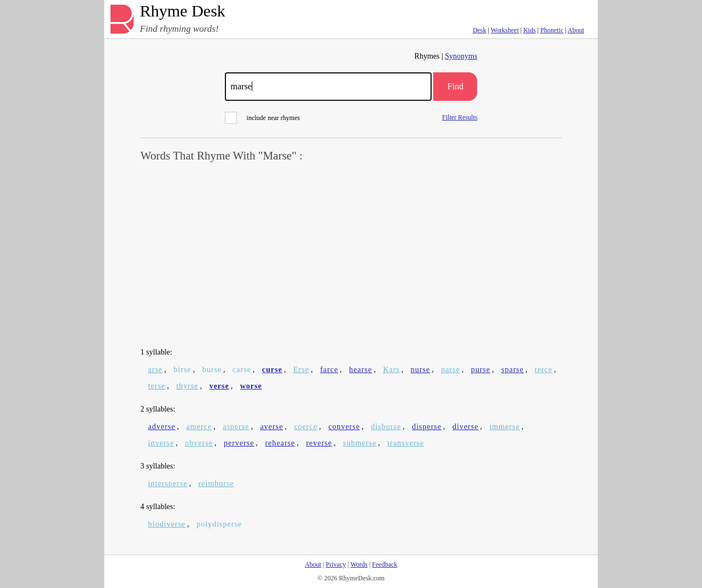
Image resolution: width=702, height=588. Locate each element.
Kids (530, 30)
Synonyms (461, 56)
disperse (427, 427)
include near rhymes (262, 118)
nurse (420, 370)
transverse (406, 443)
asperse (236, 427)
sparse (513, 370)
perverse (239, 443)
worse (251, 386)
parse (451, 370)
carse (242, 370)
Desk (480, 30)
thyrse (187, 386)
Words (359, 564)
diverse (465, 427)
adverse (162, 427)
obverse (199, 443)
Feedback (384, 564)
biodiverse (167, 524)
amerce (199, 427)
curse (272, 370)
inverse (161, 443)
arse (155, 370)
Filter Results (460, 117)
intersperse (168, 484)
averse (271, 427)
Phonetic (552, 30)
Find (455, 86)
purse (481, 370)
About (576, 30)
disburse (386, 427)
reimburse (216, 484)
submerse (360, 443)
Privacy (336, 564)
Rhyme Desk (183, 11)
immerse (504, 427)
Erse (301, 370)
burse (212, 370)
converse (344, 427)
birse (183, 370)
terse (157, 386)
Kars (391, 370)
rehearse (280, 443)
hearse (361, 370)
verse (219, 386)
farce (329, 370)
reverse (319, 443)
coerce (306, 427)
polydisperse (219, 524)
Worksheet (505, 30)
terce (544, 370)
